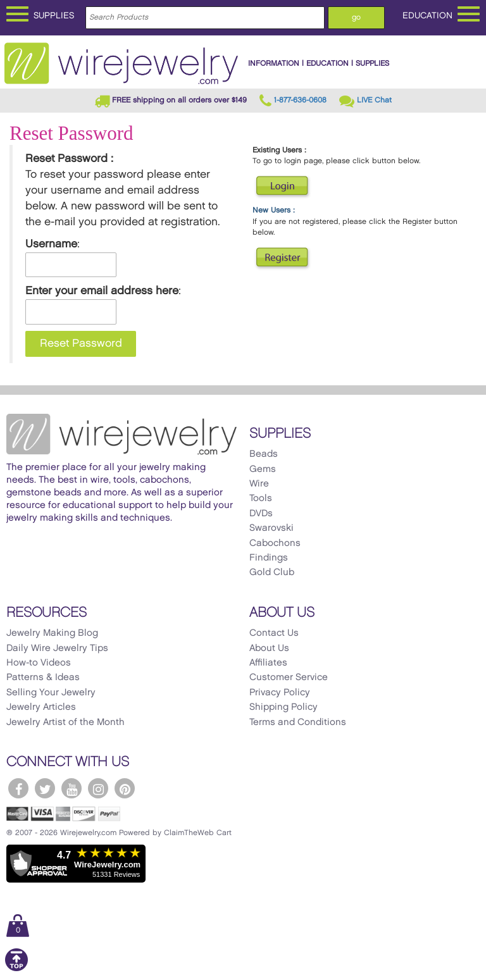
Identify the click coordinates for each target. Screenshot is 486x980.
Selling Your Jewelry (51, 693)
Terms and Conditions (298, 723)
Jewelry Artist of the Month (65, 723)
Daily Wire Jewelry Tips (57, 648)
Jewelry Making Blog (52, 633)
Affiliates (268, 663)
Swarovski (271, 528)
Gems (263, 469)
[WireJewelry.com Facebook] (18, 788)
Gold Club (272, 573)
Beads (264, 454)
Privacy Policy (280, 693)
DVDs (261, 514)
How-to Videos (39, 663)
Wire (259, 484)
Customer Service (289, 678)
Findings (269, 558)
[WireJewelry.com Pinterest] (125, 788)
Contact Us (274, 633)
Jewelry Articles (41, 707)
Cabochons (275, 543)
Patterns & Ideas (43, 678)
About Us (269, 648)
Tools (261, 499)
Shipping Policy (283, 707)
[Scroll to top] (16, 969)
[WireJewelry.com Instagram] (98, 788)
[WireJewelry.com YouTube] (72, 788)
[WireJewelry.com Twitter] (45, 788)
